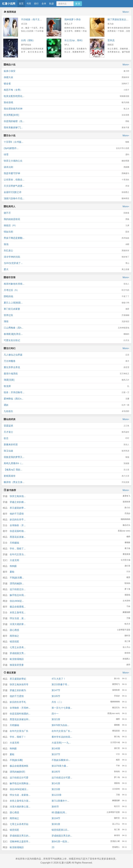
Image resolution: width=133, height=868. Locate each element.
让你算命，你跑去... (66, 180)
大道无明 (14, 560)
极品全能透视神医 (19, 766)
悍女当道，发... (18, 618)
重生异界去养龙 (66, 367)
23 (53, 847)
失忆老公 (66, 251)
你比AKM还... (17, 601)
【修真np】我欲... (66, 470)
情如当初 (66, 232)
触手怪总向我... (18, 595)
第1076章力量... (60, 766)
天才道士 (66, 432)
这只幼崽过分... (18, 589)
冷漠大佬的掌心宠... (20, 807)
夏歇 (12, 572)
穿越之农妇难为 (18, 690)
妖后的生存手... (18, 520)
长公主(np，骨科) (73, 40)
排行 (36, 4)
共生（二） (57, 702)
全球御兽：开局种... (20, 708)
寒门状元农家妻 (66, 309)
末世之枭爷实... (18, 613)
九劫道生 (66, 411)
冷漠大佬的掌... (18, 624)
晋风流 (111, 40)
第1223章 (57, 795)
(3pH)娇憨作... (66, 148)
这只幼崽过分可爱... (62, 778)
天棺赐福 (14, 543)
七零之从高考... (18, 647)
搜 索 (78, 4)
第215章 (56, 789)
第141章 (56, 783)
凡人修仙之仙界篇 (66, 355)
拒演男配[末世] (66, 115)
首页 (21, 4)
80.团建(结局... (59, 812)
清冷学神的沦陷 (66, 257)
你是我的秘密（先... (66, 121)
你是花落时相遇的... (20, 714)
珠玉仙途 (66, 451)
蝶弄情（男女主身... (66, 482)
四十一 (55, 714)
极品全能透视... (18, 607)
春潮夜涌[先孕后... (66, 334)
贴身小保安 (66, 71)
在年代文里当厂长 (19, 731)
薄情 (66, 322)
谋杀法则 (66, 167)
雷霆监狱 (66, 426)
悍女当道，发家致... (20, 795)
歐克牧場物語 (17, 659)
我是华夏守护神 (66, 173)
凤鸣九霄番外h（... (66, 463)
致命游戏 (66, 102)
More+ (126, 12)
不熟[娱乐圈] (16, 760)
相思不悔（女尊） (66, 90)
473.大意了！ (59, 679)
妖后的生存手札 (18, 702)
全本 (44, 4)
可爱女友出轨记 (66, 340)
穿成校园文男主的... (20, 836)
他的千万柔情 (17, 514)
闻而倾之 (14, 636)
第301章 (56, 824)
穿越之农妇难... (18, 502)
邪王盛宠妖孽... (18, 508)
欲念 (66, 438)
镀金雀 (66, 84)
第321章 (56, 719)
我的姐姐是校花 (66, 219)
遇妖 (66, 405)
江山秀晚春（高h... (66, 328)
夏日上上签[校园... (66, 303)
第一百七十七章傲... (62, 708)
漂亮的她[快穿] (17, 772)
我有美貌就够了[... (66, 128)
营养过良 (66, 315)
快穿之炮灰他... (18, 496)
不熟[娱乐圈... (17, 578)
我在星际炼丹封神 (66, 109)
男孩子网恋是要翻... (66, 238)
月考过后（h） (66, 290)
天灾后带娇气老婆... (66, 186)
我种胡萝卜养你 (73, 19)
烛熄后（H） (66, 226)
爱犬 (66, 269)
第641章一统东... (60, 842)
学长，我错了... (18, 549)
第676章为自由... (60, 725)
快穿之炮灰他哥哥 (19, 684)
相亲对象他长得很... (66, 284)
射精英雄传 (66, 476)
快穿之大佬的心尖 (66, 161)
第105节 (56, 696)
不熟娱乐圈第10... (61, 760)
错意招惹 (14, 642)
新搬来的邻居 (66, 445)
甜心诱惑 (14, 630)
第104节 (56, 818)
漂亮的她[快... (17, 583)
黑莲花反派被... (18, 537)
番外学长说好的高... (62, 737)
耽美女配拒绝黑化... (66, 96)
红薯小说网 (9, 4)
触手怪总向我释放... (20, 783)
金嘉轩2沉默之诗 (66, 192)
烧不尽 (66, 213)
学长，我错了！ (18, 737)
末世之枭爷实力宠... (20, 801)
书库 (29, 4)
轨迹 (51, 4)
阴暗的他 (66, 296)
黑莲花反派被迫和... (20, 719)
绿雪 (66, 155)
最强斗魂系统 (66, 374)
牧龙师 (66, 386)
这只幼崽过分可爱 (19, 778)
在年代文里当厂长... (62, 731)
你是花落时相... (18, 531)
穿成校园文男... (18, 653)
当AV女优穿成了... (66, 263)
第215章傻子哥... (60, 684)
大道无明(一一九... (61, 743)
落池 (66, 244)
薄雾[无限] (66, 380)
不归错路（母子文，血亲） (35, 19)
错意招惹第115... (60, 830)
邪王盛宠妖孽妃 (18, 679)
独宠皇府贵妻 (17, 665)
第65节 (55, 807)
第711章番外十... (60, 801)
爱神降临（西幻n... (66, 399)
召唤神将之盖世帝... (20, 842)
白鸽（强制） (28, 40)
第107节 (56, 754)
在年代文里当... (18, 554)
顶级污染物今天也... (66, 199)
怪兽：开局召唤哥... (66, 392)
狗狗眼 (13, 566)
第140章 (56, 749)
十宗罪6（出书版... (66, 142)
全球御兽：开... (18, 525)
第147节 (56, 690)
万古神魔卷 (66, 361)
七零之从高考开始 (19, 824)
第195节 (56, 772)
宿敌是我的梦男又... (66, 457)
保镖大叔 (66, 77)
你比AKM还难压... (19, 789)
